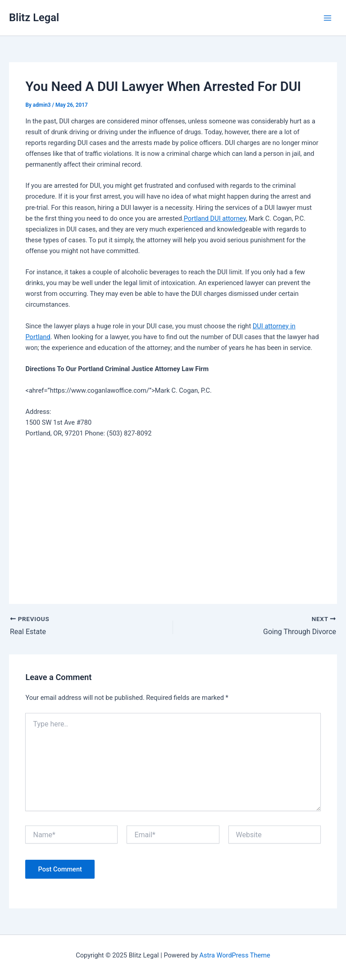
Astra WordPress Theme (235, 955)
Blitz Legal (34, 18)
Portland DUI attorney (215, 218)
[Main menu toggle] (328, 18)
